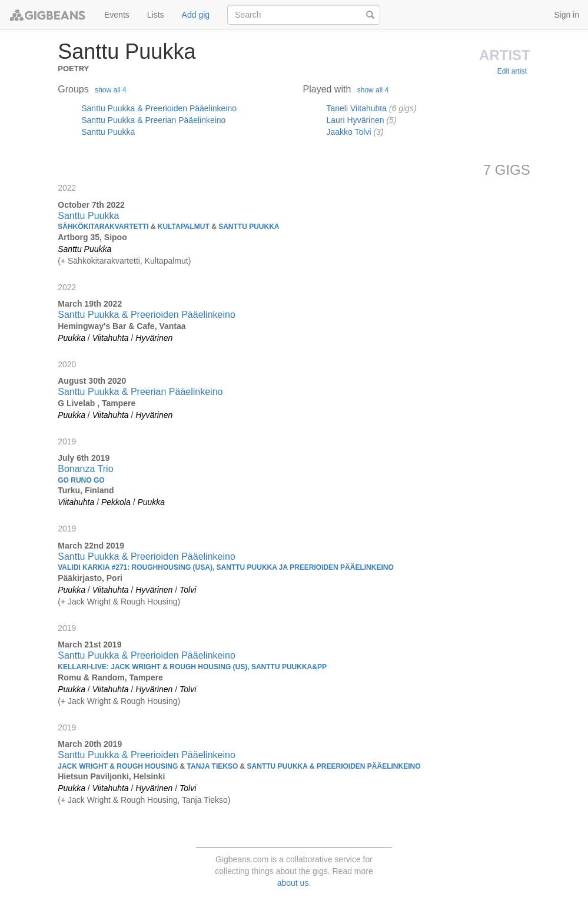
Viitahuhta (111, 338)
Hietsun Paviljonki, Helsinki (111, 776)
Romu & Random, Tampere (110, 677)
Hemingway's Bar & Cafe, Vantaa (122, 326)
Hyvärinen (154, 338)
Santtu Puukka (108, 132)
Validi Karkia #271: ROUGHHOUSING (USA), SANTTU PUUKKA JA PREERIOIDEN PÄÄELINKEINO (226, 567)
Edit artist (512, 71)
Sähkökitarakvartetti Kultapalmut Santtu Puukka (168, 227)
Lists (156, 15)
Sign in (567, 15)
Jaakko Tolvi (349, 132)
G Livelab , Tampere (97, 403)
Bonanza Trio (85, 469)
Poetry (73, 67)
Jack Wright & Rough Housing (123, 602)
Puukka (72, 338)
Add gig (196, 15)
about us (293, 883)
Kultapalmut (167, 261)
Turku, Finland (86, 490)
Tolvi (188, 590)
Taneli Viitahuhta (357, 108)
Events (117, 15)
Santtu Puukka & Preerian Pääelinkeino (153, 120)
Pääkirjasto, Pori (90, 578)
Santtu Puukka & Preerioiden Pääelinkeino (159, 108)
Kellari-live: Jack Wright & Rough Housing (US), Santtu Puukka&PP (192, 667)
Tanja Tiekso (205, 800)
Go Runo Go (81, 480)
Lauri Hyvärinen (356, 120)
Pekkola (116, 502)
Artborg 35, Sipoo (92, 237)
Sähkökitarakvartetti (104, 261)
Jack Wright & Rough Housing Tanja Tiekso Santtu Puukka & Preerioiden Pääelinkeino (239, 766)
